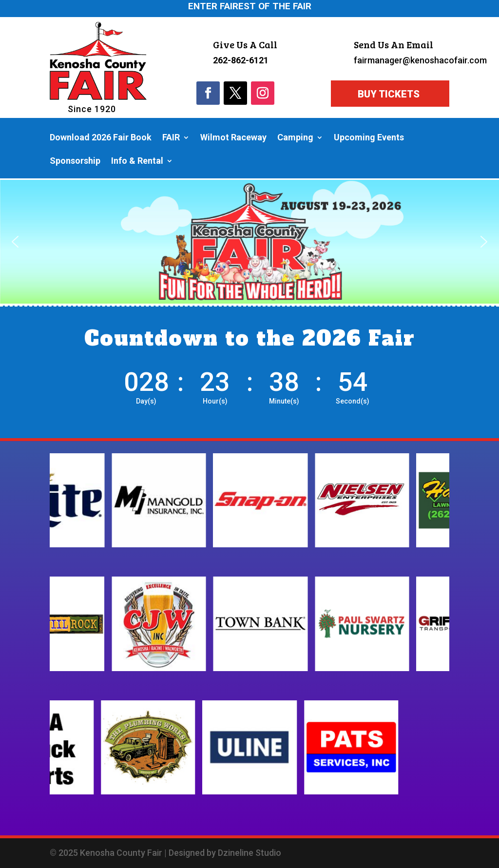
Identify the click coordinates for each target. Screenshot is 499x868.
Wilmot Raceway (233, 138)
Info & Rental (137, 162)
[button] (15, 242)
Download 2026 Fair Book (101, 138)
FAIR (171, 138)
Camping (295, 138)
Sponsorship (75, 162)
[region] (249, 242)
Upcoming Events (369, 138)
